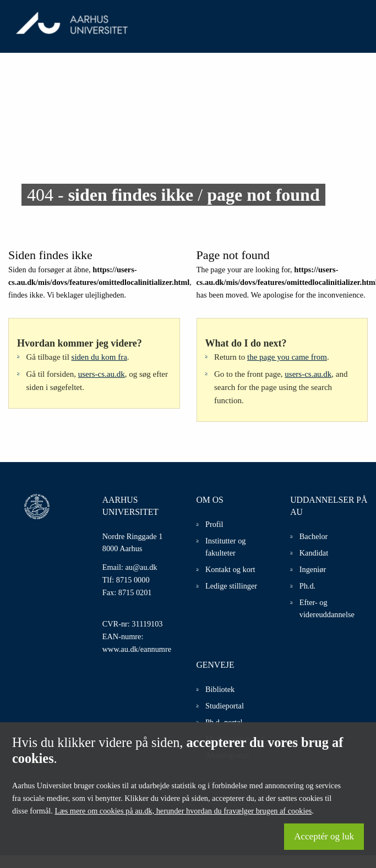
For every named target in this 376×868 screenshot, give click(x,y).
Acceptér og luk (324, 836)
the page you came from (287, 357)
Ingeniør (313, 569)
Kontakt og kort (230, 569)
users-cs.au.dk (102, 374)
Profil (214, 524)
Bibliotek (220, 689)
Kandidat (314, 553)
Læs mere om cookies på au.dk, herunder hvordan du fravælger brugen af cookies (183, 811)
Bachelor (314, 536)
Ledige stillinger (231, 586)
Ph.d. (307, 586)
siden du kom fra (99, 357)
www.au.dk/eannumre (137, 649)
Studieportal (225, 706)
